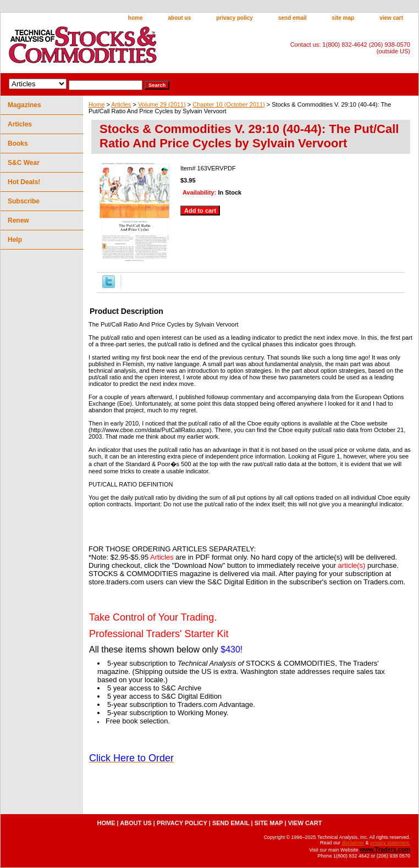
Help (15, 240)
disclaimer (353, 843)
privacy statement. (390, 843)
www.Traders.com (385, 849)
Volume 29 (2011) (162, 104)
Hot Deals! (24, 182)
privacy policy (235, 18)
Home (97, 104)
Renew (18, 220)
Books (18, 143)
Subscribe (24, 201)
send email (293, 18)
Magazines (24, 105)
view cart (391, 18)
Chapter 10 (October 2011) (228, 104)
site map (343, 18)
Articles (121, 104)
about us (180, 18)
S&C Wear (24, 163)
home (136, 18)
